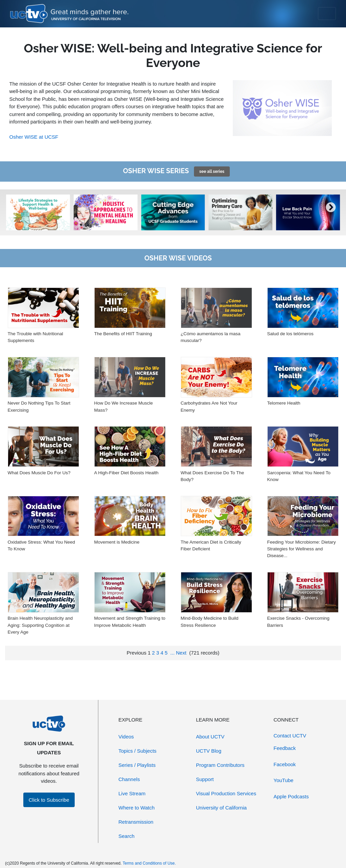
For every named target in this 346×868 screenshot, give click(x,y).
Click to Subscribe (49, 800)
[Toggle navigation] (327, 14)
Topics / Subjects (138, 751)
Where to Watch (137, 808)
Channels (129, 779)
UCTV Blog (209, 751)
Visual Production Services (226, 793)
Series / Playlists (137, 765)
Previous (137, 653)
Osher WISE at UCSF (34, 137)
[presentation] (15, 212)
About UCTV (210, 737)
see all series (212, 172)
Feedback (285, 748)
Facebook (285, 764)
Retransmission (136, 822)
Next (181, 653)
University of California (221, 808)
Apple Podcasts (291, 796)
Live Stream (132, 793)
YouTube (284, 780)
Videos (126, 737)
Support (205, 779)
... (172, 653)
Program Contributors (220, 765)
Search (127, 836)
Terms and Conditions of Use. (149, 863)
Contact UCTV (290, 736)
